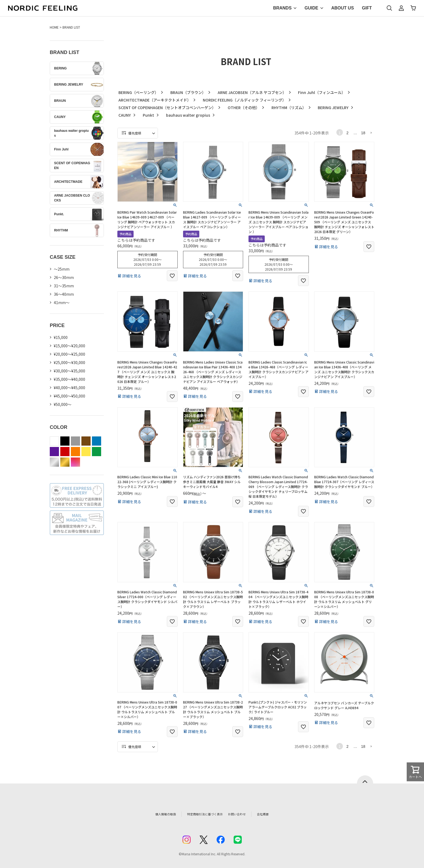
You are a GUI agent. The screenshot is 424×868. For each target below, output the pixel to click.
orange (75, 452)
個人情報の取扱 (154, 814)
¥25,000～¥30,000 (69, 362)
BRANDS (282, 8)
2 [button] (347, 133)
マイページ (401, 8)
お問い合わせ (246, 814)
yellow (86, 452)
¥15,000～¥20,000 (69, 346)
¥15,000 (61, 337)
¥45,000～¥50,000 (69, 396)
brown (86, 441)
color (75, 462)
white (54, 441)
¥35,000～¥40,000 (69, 379)
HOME (54, 27)
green (97, 452)
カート (413, 8)
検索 (389, 8)
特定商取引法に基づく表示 (201, 814)
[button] (371, 133)
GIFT (367, 8)
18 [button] (363, 133)
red (65, 452)
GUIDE (311, 8)
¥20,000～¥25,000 (69, 354)
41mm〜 (62, 302)
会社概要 (276, 814)
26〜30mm (64, 277)
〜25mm (62, 269)
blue (97, 441)
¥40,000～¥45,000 (69, 388)
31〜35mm (64, 286)
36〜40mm (64, 294)
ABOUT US (343, 8)
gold (65, 462)
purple (54, 452)
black (65, 441)
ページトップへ (365, 779)
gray (75, 441)
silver (54, 462)
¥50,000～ (63, 404)
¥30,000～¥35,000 (69, 371)
